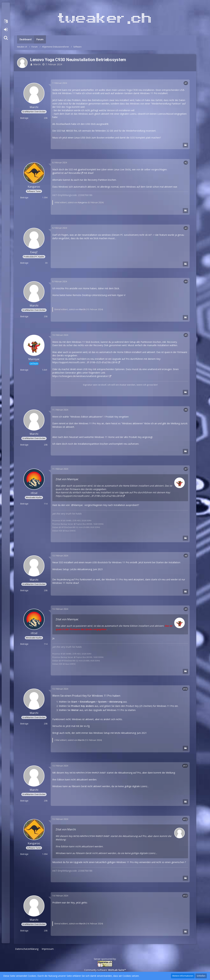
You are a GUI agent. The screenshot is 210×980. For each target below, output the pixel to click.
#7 (186, 469)
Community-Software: (105, 970)
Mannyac (78, 505)
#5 (186, 335)
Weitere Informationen (183, 976)
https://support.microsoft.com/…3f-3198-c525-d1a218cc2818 (85, 362)
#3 (186, 228)
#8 (186, 556)
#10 (185, 689)
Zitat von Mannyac (67, 479)
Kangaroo (83, 202)
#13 (185, 896)
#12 (185, 819)
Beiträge (24, 118)
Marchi (37, 64)
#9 (186, 609)
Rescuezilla (74, 173)
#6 (186, 410)
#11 (185, 766)
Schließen (201, 976)
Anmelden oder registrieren (6, 30)
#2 (186, 163)
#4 (186, 281)
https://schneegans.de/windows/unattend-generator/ (80, 376)
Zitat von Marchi (66, 829)
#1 (186, 83)
